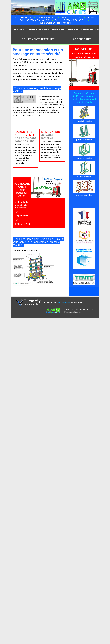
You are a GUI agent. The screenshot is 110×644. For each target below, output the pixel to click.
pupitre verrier (84, 138)
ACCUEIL (19, 30)
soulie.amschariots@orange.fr (55, 23)
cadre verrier (84, 175)
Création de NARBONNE (63, 302)
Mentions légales (73, 312)
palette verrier (84, 157)
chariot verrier (84, 120)
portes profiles (84, 194)
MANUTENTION (90, 30)
